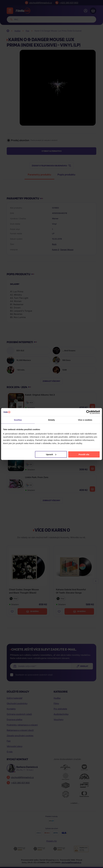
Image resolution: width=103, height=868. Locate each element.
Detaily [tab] (51, 420)
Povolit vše (84, 454)
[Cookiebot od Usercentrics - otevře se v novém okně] (88, 412)
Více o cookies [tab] (85, 420)
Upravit (51, 454)
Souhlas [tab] (18, 420)
